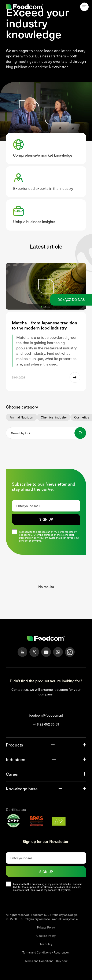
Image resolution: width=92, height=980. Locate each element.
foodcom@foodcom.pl (46, 715)
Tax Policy (46, 944)
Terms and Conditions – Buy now (46, 961)
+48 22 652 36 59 (46, 724)
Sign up (46, 519)
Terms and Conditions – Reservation (46, 952)
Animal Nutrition (21, 417)
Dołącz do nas (71, 300)
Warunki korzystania (65, 919)
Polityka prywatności (37, 919)
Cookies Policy (46, 936)
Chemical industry (54, 417)
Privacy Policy (46, 927)
